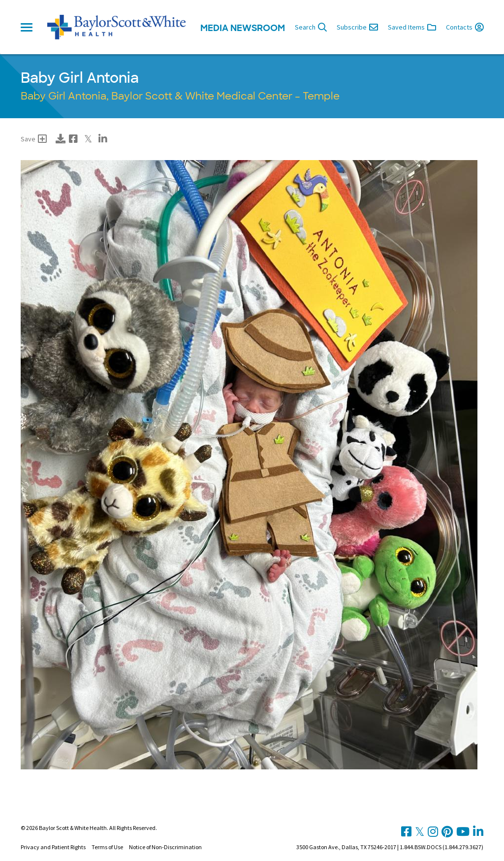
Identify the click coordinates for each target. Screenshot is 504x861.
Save (34, 139)
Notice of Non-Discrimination (165, 847)
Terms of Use (107, 847)
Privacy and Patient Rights (53, 847)
